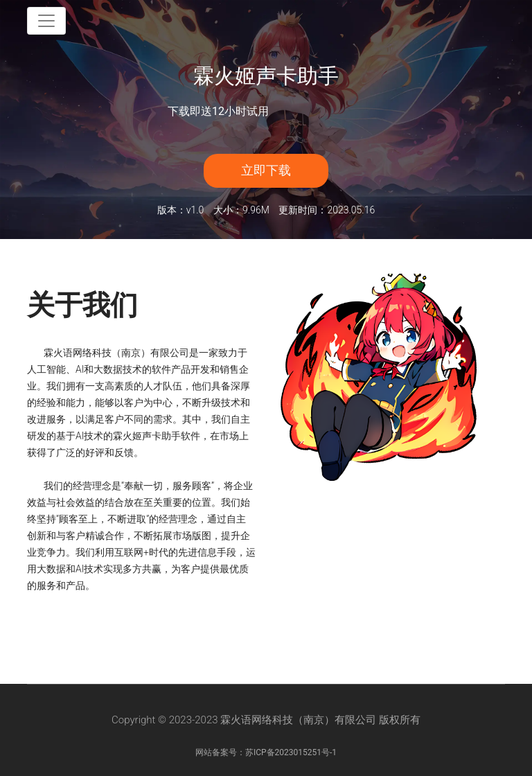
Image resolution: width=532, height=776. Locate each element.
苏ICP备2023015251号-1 (291, 752)
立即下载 (266, 170)
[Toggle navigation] (46, 21)
